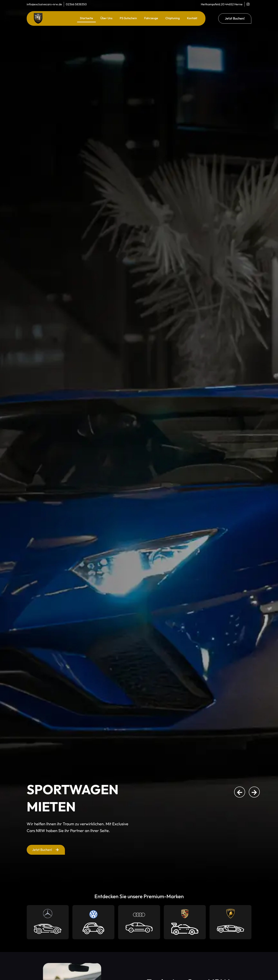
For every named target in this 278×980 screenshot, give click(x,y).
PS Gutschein (128, 18)
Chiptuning (173, 18)
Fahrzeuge (151, 18)
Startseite (86, 18)
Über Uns (106, 18)
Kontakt (192, 18)
